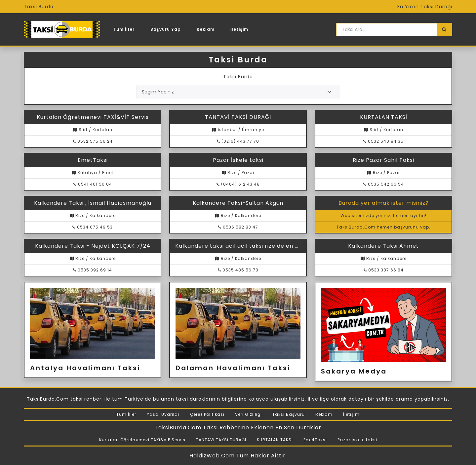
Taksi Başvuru (289, 414)
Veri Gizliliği (248, 414)
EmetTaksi (315, 440)
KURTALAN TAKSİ (275, 440)
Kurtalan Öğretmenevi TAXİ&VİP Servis (142, 440)
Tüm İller (124, 29)
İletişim (239, 29)
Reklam (206, 29)
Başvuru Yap (166, 29)
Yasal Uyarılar (163, 414)
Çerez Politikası (207, 414)
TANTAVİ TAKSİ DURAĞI (221, 440)
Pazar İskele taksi (357, 440)
